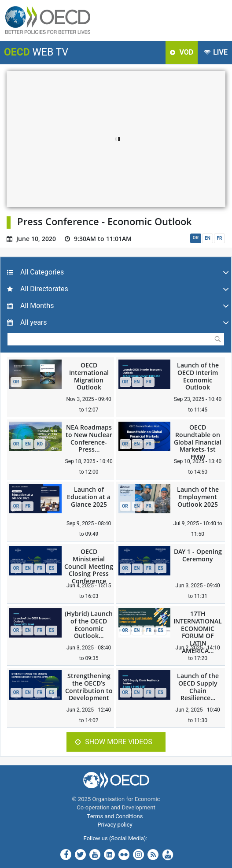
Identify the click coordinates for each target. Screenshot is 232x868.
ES (52, 568)
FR (220, 238)
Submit (217, 339)
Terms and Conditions (115, 816)
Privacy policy (115, 825)
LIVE (216, 52)
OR (196, 238)
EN (208, 238)
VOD (182, 52)
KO (40, 444)
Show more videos (114, 742)
